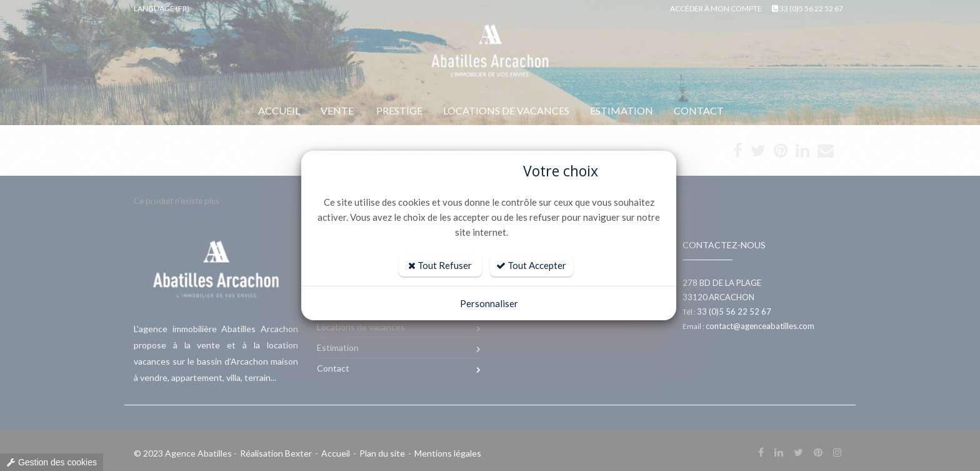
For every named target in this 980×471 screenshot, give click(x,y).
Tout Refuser (440, 265)
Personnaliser (489, 303)
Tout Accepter (531, 265)
